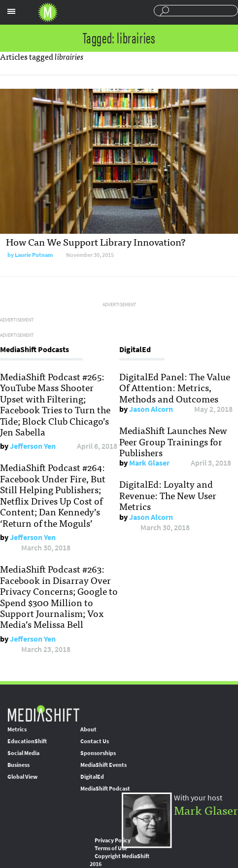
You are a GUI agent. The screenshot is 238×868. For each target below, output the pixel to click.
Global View (22, 777)
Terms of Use (111, 848)
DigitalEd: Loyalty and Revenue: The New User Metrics (168, 495)
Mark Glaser (149, 463)
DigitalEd (92, 777)
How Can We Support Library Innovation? (96, 241)
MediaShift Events (103, 765)
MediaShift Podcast (105, 789)
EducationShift (27, 741)
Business (18, 765)
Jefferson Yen (33, 446)
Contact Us (95, 741)
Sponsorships (98, 753)
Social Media (23, 753)
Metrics (17, 729)
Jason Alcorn (151, 409)
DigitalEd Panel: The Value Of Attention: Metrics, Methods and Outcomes (175, 387)
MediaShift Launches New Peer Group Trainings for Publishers (173, 441)
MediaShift (43, 713)
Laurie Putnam (34, 255)
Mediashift (48, 12)
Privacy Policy (113, 840)
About (88, 729)
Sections (11, 11)
